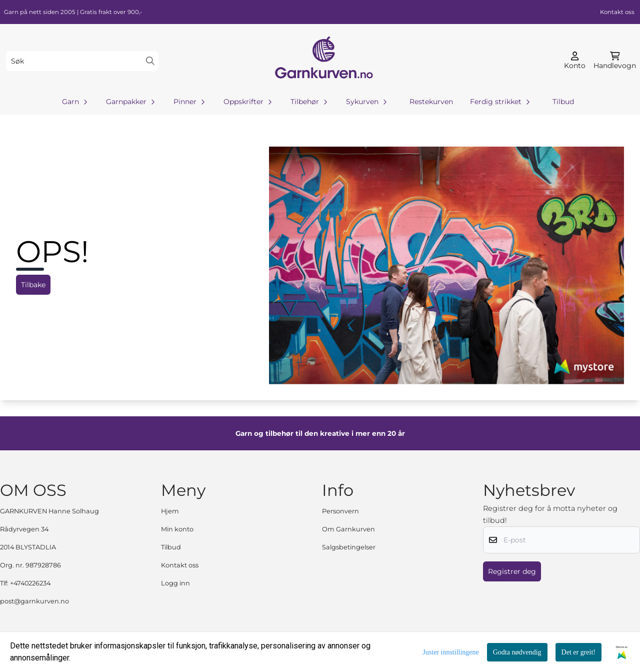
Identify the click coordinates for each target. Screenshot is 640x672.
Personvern (340, 511)
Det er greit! (578, 652)
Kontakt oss (617, 12)
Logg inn (175, 583)
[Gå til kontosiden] (575, 61)
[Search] (150, 61)
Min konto (177, 529)
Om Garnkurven (348, 529)
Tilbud (563, 102)
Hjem (170, 511)
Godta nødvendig (517, 652)
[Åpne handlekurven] (615, 61)
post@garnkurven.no (34, 601)
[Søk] (82, 61)
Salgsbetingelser (349, 547)
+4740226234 (30, 583)
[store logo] (323, 61)
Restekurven (431, 102)
